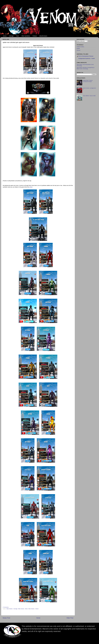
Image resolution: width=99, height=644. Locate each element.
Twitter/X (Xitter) (80, 47)
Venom (5, 36)
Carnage (11, 36)
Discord (78, 50)
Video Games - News (23, 609)
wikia (31, 187)
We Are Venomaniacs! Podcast (86, 56)
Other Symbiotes (26, 36)
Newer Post (6, 618)
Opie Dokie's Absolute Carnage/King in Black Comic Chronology (86, 68)
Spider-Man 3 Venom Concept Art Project (88, 81)
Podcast (35, 36)
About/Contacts (43, 36)
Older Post (70, 618)
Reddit (78, 48)
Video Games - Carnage (12, 609)
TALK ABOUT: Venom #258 (89, 96)
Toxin (18, 36)
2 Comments (6, 607)
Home (38, 618)
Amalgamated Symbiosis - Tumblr (87, 58)
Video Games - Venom (33, 609)
